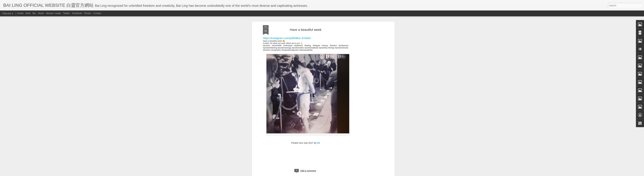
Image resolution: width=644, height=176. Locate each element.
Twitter (66, 13)
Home (20, 13)
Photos (88, 13)
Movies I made (54, 13)
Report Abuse (351, 174)
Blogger (342, 174)
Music (41, 13)
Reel (28, 13)
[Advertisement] (306, 26)
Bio (34, 13)
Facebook (77, 13)
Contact (97, 13)
